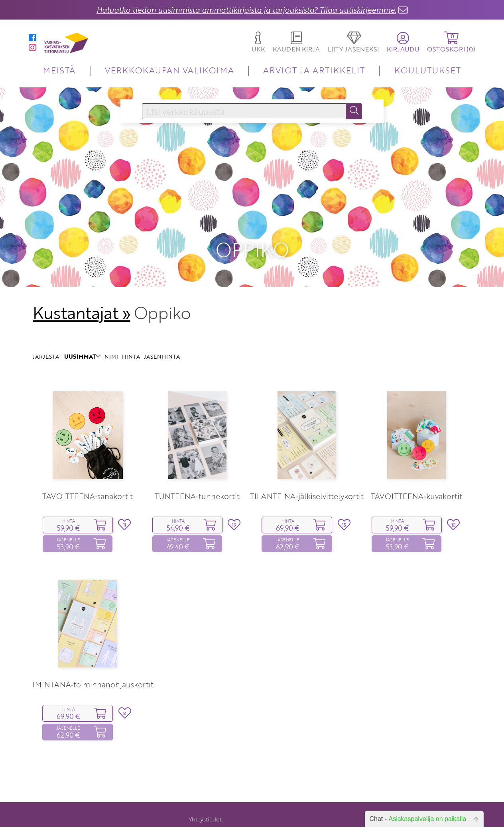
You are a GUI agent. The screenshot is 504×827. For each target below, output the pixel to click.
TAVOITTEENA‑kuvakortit (416, 474)
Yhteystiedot (205, 797)
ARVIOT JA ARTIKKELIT (314, 70)
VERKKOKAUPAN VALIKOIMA (169, 70)
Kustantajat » (81, 290)
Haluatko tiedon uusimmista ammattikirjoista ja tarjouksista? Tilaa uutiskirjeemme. (246, 10)
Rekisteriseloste (201, 819)
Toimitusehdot (203, 808)
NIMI (111, 334)
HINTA (131, 334)
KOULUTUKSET (428, 70)
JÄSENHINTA (162, 334)
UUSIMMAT (82, 334)
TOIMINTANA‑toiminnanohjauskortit (88, 662)
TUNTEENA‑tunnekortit (197, 474)
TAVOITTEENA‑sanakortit (88, 474)
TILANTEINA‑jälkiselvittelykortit (307, 474)
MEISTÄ (59, 70)
